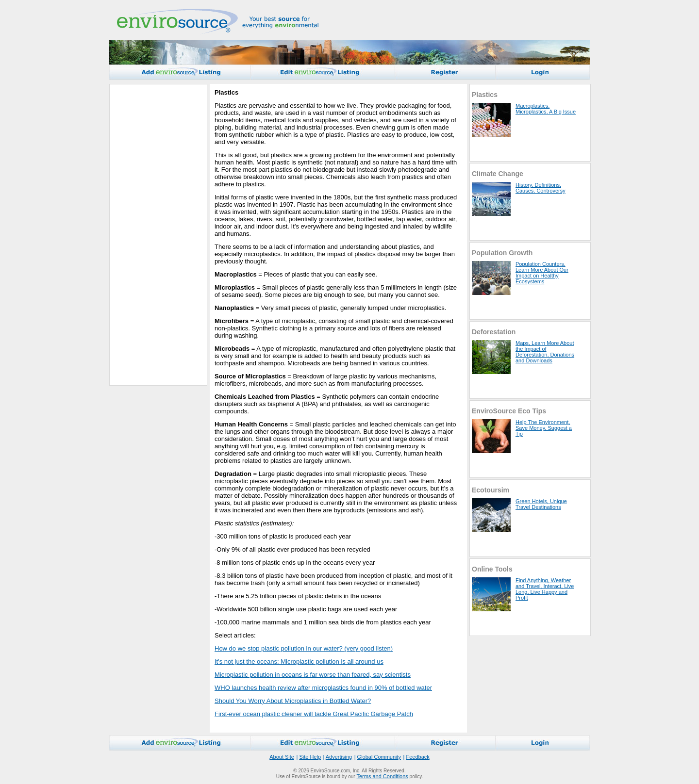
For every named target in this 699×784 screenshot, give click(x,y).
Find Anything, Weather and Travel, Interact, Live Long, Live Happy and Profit (545, 589)
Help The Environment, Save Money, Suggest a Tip (544, 428)
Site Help (310, 757)
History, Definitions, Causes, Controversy (541, 188)
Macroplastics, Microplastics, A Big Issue (546, 109)
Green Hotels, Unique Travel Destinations (541, 504)
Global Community (379, 757)
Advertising (339, 757)
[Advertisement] (153, 235)
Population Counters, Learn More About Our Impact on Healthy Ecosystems (542, 273)
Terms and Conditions (382, 776)
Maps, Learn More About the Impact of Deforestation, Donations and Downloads (545, 352)
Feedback (417, 757)
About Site (282, 757)
